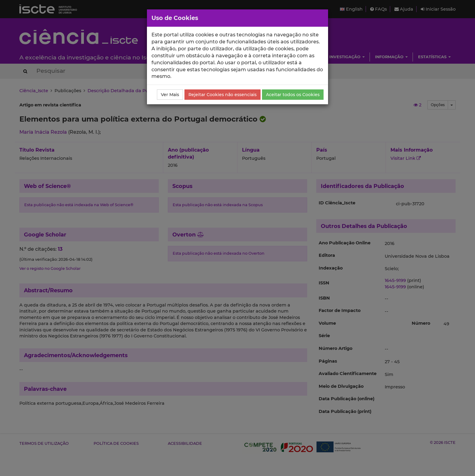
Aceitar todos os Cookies (293, 95)
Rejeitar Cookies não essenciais (223, 95)
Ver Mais (170, 95)
